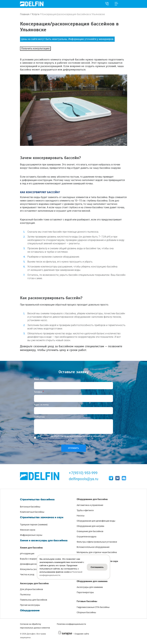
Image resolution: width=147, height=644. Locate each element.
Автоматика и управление (90, 505)
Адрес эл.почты (41, 405)
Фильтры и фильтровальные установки (97, 542)
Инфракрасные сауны (31, 535)
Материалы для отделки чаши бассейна (97, 552)
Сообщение (39, 417)
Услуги (35, 14)
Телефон (38, 392)
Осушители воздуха (87, 537)
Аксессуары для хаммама (90, 587)
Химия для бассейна (31, 548)
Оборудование (30, 610)
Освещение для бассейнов (90, 531)
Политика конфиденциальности (71, 624)
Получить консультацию (35, 48)
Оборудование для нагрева (90, 526)
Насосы (81, 516)
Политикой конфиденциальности (53, 439)
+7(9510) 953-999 (83, 473)
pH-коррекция (27, 554)
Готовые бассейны (87, 601)
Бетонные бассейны (30, 507)
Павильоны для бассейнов (34, 600)
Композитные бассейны (32, 512)
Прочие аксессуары (30, 605)
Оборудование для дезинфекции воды (96, 521)
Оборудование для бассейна (92, 499)
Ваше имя (39, 379)
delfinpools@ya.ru (84, 479)
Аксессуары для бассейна (34, 583)
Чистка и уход (27, 574)
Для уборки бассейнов (31, 589)
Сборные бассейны (86, 612)
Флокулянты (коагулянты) (34, 569)
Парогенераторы (85, 592)
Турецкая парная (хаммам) (34, 525)
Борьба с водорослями (32, 559)
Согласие (46, 436)
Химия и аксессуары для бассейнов (44, 540)
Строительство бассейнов (37, 499)
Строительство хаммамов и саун (42, 517)
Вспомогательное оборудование (93, 547)
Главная (25, 14)
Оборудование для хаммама (92, 581)
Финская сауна (28, 530)
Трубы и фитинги (85, 510)
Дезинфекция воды (30, 564)
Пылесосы (25, 595)
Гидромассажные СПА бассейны (93, 607)
